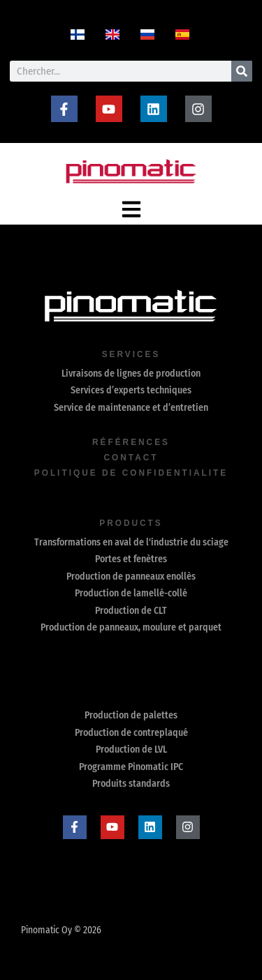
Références (131, 442)
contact (131, 458)
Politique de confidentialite (131, 473)
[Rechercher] (242, 71)
